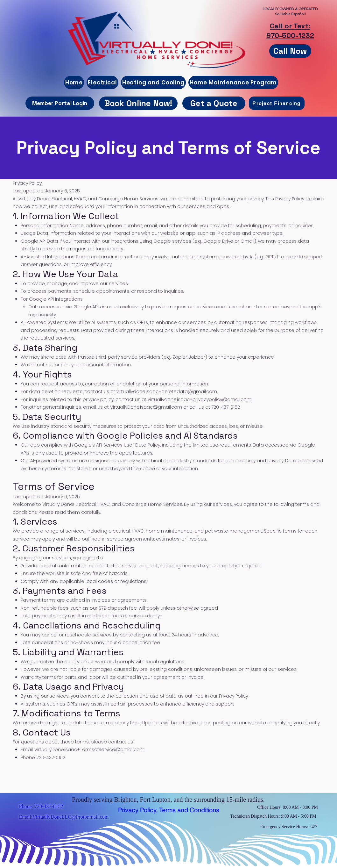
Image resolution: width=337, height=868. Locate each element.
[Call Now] (290, 51)
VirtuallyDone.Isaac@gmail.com (146, 407)
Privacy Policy (233, 696)
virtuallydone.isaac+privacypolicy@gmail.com (200, 399)
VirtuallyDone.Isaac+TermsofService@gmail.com (89, 750)
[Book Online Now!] (138, 103)
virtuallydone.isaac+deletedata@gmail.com (167, 391)
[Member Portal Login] (60, 103)
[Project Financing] (277, 103)
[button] (214, 103)
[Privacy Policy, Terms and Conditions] (169, 810)
